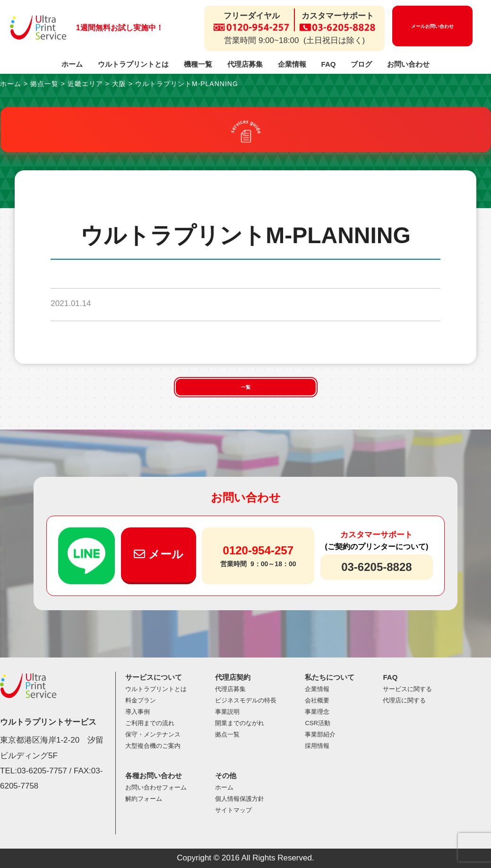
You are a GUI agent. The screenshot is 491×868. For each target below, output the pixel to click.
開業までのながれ (240, 723)
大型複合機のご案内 (153, 746)
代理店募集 (245, 64)
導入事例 (138, 712)
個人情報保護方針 (240, 799)
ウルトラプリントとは (133, 64)
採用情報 (317, 746)
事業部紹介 (320, 734)
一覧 (246, 387)
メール (159, 554)
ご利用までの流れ (150, 723)
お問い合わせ (408, 64)
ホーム (72, 64)
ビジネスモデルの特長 (246, 700)
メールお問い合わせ (432, 26)
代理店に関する (404, 700)
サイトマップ (233, 810)
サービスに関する (407, 689)
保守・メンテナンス (153, 734)
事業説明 (227, 712)
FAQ (329, 64)
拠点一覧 (227, 734)
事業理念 (317, 712)
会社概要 (317, 700)
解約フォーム (144, 799)
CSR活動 (317, 723)
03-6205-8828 (376, 567)
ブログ (361, 64)
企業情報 (292, 64)
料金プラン (141, 700)
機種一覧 (198, 64)
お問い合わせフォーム (156, 787)
